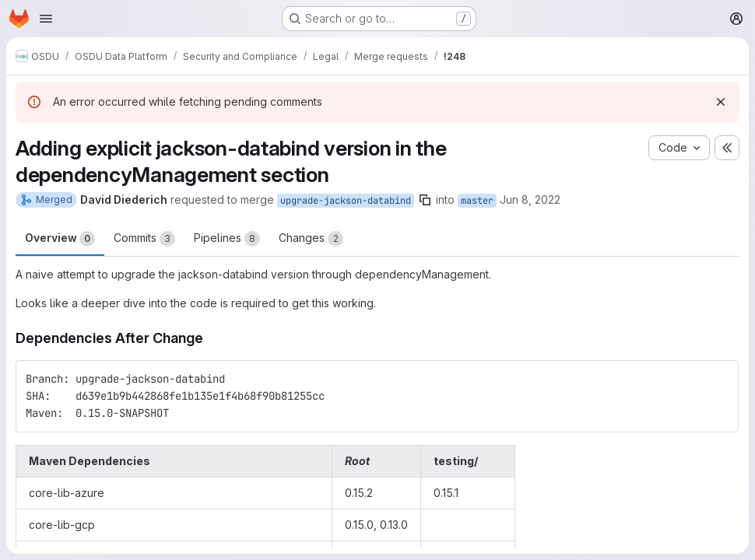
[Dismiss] (721, 102)
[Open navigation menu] (46, 19)
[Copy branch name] (425, 200)
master (477, 201)
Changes (311, 239)
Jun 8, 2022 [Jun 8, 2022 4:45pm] (530, 199)
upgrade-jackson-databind (346, 201)
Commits (144, 239)
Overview (60, 239)
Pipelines (227, 239)
